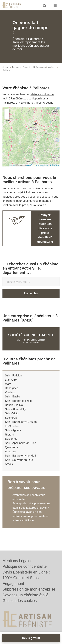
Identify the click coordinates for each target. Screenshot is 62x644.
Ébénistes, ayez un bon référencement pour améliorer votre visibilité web (31, 516)
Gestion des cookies (20, 601)
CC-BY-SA (54, 165)
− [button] (7, 116)
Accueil (6, 67)
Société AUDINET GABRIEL (31, 335)
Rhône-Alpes (40, 67)
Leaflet (12, 165)
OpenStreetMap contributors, (38, 165)
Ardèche (52, 67)
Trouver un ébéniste (21, 67)
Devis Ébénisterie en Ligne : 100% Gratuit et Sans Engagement (26, 578)
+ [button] (7, 111)
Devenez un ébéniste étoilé (25, 595)
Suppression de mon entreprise (29, 589)
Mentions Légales (17, 561)
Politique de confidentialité (25, 566)
